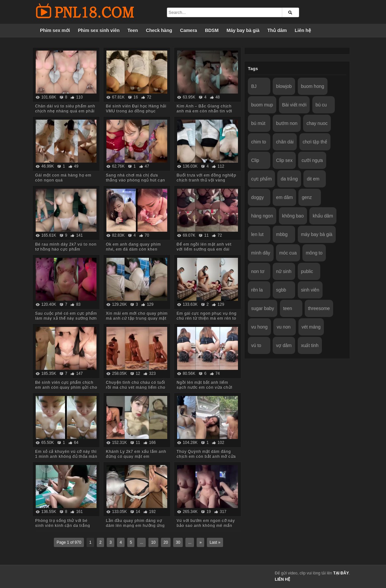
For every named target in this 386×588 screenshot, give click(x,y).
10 (153, 542)
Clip (255, 160)
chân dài (285, 142)
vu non (284, 327)
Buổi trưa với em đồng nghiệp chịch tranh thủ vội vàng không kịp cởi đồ (206, 180)
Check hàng (159, 30)
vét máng (311, 327)
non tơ (258, 271)
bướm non (287, 123)
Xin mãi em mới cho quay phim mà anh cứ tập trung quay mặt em (137, 318)
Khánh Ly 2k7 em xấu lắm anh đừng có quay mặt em (136, 454)
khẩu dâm (323, 216)
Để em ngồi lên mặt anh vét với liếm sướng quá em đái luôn (204, 249)
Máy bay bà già (243, 30)
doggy (257, 197)
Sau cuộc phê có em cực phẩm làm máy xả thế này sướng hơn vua (66, 318)
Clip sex (284, 160)
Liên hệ (303, 30)
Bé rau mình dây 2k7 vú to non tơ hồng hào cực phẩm (66, 247)
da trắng (289, 179)
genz (307, 197)
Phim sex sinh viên (99, 30)
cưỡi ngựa (312, 160)
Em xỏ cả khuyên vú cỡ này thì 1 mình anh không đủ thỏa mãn (66, 454)
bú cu (321, 105)
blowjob (284, 86)
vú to (256, 345)
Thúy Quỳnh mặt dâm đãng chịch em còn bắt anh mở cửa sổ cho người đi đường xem (206, 456)
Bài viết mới (294, 105)
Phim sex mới (55, 30)
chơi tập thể (315, 142)
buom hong (313, 86)
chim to (259, 142)
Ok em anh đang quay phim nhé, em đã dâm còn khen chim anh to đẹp (133, 249)
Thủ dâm (277, 30)
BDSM (212, 30)
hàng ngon (262, 216)
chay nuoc (317, 123)
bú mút (258, 123)
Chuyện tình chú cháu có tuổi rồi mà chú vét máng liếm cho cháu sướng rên (135, 387)
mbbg (282, 234)
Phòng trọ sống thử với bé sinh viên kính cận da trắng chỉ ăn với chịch (62, 526)
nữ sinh (284, 271)
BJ (254, 86)
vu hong (259, 327)
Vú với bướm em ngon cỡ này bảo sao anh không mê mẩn (206, 523)
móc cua (288, 253)
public (307, 271)
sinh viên (310, 290)
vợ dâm (284, 345)
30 (178, 542)
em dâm (284, 197)
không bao (293, 216)
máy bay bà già (317, 234)
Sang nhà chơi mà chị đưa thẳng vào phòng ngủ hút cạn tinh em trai (135, 180)
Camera (189, 30)
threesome (319, 308)
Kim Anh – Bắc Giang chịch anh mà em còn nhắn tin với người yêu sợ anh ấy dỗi (204, 111)
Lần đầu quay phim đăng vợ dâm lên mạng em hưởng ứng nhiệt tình (135, 526)
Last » (215, 542)
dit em (313, 179)
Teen (133, 30)
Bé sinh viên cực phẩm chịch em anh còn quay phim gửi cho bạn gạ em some (66, 387)
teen (288, 308)
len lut (257, 234)
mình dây (261, 253)
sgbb (281, 290)
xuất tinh (310, 345)
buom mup (262, 105)
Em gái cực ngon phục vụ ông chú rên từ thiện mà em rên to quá (206, 318)
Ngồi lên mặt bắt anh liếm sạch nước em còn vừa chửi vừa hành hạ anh (204, 387)
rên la (257, 290)
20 (166, 542)
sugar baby (263, 308)
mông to (314, 253)
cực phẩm (261, 179)
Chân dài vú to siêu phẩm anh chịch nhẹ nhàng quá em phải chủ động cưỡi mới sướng (65, 111)
